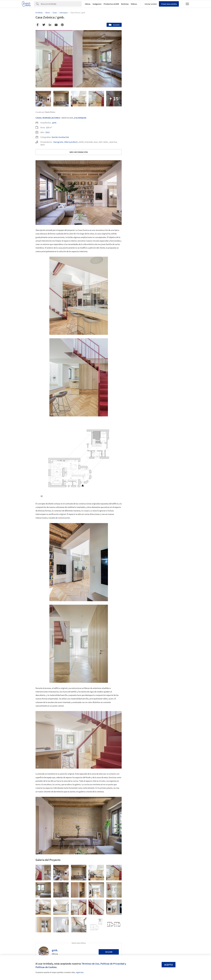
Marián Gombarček (60, 137)
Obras (88, 4)
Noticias (125, 4)
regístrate (80, 972)
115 (48, 127)
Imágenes (97, 4)
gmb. (54, 123)
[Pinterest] (62, 25)
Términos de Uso (90, 964)
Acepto (169, 965)
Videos (134, 4)
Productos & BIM (111, 4)
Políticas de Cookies (46, 967)
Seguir (109, 952)
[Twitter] (44, 25)
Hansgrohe (58, 142)
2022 (48, 132)
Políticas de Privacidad (112, 964)
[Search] (61, 4)
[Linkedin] (50, 25)
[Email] (56, 25)
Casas (39, 118)
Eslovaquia (80, 118)
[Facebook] (38, 25)
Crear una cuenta (169, 4)
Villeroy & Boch (71, 142)
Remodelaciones (51, 118)
